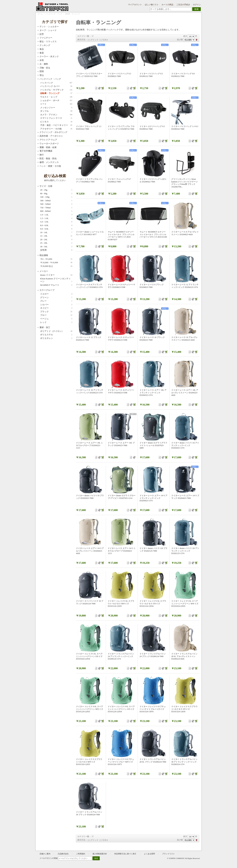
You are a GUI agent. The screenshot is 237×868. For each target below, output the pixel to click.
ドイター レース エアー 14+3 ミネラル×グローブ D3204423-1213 (122, 551)
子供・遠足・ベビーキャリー (56, 125)
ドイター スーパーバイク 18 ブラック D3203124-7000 (90, 602)
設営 (42, 34)
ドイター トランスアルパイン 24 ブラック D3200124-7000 (153, 655)
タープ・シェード (48, 30)
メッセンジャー (56, 108)
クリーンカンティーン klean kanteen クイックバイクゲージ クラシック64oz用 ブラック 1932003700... (184, 183)
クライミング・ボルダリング (53, 132)
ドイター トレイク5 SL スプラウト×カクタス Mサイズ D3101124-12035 (121, 604)
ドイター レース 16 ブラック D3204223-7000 (152, 339)
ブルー (56, 315)
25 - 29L (56, 243)
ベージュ (56, 319)
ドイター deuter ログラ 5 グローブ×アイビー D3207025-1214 (122, 497)
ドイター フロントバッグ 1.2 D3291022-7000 (89, 128)
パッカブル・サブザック (56, 90)
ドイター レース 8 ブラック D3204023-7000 (152, 286)
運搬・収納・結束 (48, 147)
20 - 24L (56, 240)
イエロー (56, 294)
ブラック (56, 312)
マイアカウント (135, 5)
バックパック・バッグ (54, 14)
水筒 (42, 60)
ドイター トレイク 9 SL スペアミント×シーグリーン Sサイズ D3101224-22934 (121, 709)
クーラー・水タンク (49, 56)
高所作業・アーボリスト (51, 136)
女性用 (56, 250)
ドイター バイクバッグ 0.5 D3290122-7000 (151, 75)
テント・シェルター (49, 27)
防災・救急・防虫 (48, 158)
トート (56, 104)
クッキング (45, 45)
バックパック (56, 83)
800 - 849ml (56, 211)
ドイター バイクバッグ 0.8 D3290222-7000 (183, 75)
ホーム (40, 14)
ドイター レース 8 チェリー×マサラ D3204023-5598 (121, 286)
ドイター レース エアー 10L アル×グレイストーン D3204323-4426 (185, 393)
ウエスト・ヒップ (56, 97)
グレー (56, 301)
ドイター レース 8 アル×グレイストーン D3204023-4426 (185, 233)
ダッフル (56, 111)
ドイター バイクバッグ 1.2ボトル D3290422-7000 (153, 180)
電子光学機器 (46, 151)
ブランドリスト (168, 854)
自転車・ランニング (56, 93)
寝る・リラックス (48, 41)
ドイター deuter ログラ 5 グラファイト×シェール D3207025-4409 (153, 445)
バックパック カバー (56, 86)
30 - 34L (56, 247)
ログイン (197, 5)
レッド (56, 322)
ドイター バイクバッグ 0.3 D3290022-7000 (119, 75)
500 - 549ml (56, 204)
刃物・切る (45, 68)
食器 (42, 53)
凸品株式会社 (63, 854)
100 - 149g (56, 197)
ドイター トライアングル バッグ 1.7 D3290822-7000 (89, 180)
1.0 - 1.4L (56, 215)
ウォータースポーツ (49, 144)
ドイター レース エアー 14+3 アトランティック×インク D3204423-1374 (153, 498)
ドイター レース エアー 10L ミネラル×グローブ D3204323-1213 (89, 445)
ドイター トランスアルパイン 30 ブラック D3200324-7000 (89, 813)
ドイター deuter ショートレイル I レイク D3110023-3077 (90, 233)
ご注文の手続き (183, 5)
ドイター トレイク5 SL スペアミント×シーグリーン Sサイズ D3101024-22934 (89, 656)
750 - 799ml (56, 208)
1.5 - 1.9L (56, 218)
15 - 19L (56, 236)
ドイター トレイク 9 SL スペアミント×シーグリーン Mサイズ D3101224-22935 (90, 709)
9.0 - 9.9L (56, 229)
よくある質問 (149, 854)
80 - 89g (56, 194)
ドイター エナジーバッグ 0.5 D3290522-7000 (152, 128)
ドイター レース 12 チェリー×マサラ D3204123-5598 (121, 339)
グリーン (56, 298)
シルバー (56, 305)
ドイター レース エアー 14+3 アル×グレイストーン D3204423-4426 (90, 551)
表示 (185, 36)
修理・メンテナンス (49, 162)
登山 (42, 75)
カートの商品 (167, 5)
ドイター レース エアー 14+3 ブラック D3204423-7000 (185, 497)
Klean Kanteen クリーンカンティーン (56, 280)
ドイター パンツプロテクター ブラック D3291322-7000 (89, 75)
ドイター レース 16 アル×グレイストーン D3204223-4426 (184, 339)
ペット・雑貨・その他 (50, 166)
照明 (42, 71)
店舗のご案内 (45, 854)
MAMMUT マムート (56, 285)
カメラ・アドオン (56, 115)
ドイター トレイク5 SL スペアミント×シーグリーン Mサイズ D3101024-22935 (185, 604)
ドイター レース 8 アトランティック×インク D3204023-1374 (89, 286)
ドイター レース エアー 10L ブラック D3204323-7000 (121, 444)
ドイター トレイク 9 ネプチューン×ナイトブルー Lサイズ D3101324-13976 (153, 709)
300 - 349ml (56, 201)
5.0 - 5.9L (56, 222)
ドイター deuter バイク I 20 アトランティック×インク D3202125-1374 (185, 551)
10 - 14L (56, 232)
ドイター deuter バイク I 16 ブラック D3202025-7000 (90, 497)
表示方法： (82, 40)
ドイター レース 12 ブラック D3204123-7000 (89, 339)
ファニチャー (46, 38)
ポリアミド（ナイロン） (56, 331)
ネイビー (56, 308)
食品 (42, 49)
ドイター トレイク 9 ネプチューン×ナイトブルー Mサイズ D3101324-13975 (121, 762)
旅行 (42, 155)
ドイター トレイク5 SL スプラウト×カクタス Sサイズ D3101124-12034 (153, 604)
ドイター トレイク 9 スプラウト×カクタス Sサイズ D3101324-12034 (184, 709)
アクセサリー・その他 (56, 129)
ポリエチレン (56, 338)
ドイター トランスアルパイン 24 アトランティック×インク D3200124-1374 (121, 656)
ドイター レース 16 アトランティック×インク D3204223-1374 (90, 391)
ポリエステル (56, 335)
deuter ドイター (56, 275)
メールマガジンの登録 (49, 858)
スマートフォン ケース (56, 118)
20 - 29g (56, 190)
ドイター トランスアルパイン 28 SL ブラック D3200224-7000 (153, 761)
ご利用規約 (81, 854)
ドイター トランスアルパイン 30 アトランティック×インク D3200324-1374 (184, 762)
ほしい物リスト (152, 5)
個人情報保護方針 (100, 854)
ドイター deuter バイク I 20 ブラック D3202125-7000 (153, 550)
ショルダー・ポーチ (56, 101)
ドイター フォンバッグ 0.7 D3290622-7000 (119, 180)
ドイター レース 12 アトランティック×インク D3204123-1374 (185, 286)
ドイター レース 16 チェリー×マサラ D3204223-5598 (121, 391)
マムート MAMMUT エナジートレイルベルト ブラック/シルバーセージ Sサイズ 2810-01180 (153, 234)
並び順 (180, 40)
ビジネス (56, 122)
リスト (105, 40)
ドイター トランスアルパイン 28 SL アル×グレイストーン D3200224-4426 (184, 656)
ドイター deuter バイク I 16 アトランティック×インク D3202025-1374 (185, 445)
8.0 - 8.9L (56, 225)
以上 (56, 266)
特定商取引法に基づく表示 (125, 854)
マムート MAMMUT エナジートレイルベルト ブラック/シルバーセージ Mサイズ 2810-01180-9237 (121, 236)
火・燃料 (44, 64)
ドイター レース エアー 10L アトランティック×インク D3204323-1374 (153, 393)
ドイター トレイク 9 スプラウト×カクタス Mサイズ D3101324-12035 (89, 762)
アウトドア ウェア (48, 140)
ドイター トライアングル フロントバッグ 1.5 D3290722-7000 (121, 128)
